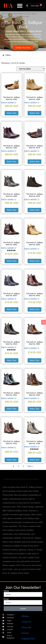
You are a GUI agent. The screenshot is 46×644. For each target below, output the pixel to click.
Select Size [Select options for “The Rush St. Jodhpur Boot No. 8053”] (12, 309)
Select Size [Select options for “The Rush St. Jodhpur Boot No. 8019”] (12, 360)
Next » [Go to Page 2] (30, 466)
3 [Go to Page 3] (23, 466)
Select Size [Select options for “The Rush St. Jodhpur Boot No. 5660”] (34, 360)
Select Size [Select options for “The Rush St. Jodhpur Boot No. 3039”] (34, 113)
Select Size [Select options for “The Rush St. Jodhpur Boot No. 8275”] (34, 162)
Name (6, 591)
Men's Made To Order (22, 14)
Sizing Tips (26, 627)
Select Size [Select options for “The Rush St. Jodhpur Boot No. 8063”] (12, 261)
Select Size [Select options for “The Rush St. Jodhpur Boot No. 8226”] (34, 210)
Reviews (25, 633)
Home (4, 14)
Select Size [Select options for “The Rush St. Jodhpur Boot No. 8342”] (12, 113)
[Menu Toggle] (20, 6)
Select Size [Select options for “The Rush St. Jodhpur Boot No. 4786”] (34, 460)
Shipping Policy (28, 639)
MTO (10, 14)
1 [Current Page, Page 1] (13, 466)
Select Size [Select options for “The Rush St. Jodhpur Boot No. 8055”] (34, 261)
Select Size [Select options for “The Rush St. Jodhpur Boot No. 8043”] (34, 309)
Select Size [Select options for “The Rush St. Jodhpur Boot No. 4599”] (12, 210)
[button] (27, 6)
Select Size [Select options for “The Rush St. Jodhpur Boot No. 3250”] (12, 162)
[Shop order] (31, 69)
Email (6, 599)
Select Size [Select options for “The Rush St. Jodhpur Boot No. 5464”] (34, 409)
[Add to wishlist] (12, 103)
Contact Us (26, 622)
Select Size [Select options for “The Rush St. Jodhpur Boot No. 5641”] (12, 409)
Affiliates (25, 616)
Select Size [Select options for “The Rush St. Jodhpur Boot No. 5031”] (12, 460)
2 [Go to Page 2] (18, 466)
